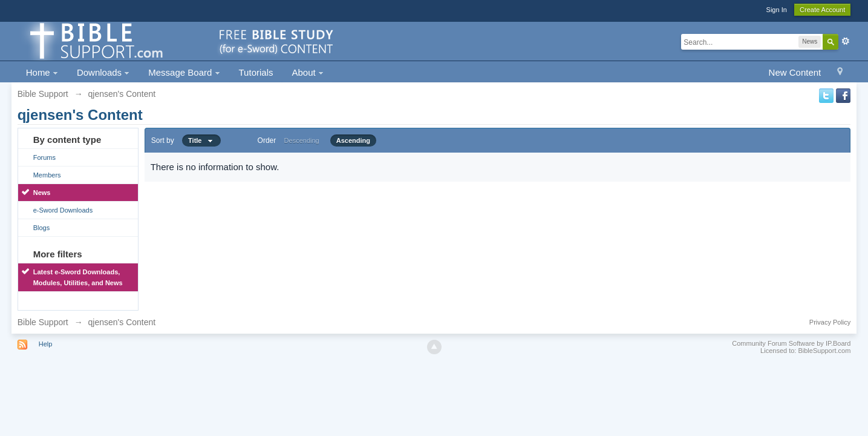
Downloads (103, 72)
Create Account (822, 10)
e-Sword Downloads (63, 210)
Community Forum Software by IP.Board (791, 343)
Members (47, 175)
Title (201, 140)
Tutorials (256, 72)
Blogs (42, 228)
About (307, 72)
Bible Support (43, 322)
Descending (302, 140)
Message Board (184, 72)
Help (46, 344)
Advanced (846, 41)
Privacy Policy (830, 322)
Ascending (353, 140)
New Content (795, 72)
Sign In (777, 10)
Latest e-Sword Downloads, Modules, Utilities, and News (78, 277)
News (42, 193)
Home (42, 72)
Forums (44, 157)
